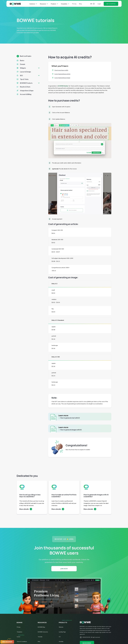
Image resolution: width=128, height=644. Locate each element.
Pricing (74, 4)
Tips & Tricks (24, 79)
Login (99, 4)
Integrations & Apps (27, 91)
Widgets (23, 68)
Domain (23, 64)
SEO (21, 76)
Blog (80, 4)
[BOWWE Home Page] (15, 4)
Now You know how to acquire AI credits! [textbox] (78, 450)
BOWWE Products (26, 83)
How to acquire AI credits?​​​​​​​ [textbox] (70, 57)
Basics (22, 60)
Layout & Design (25, 72)
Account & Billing (26, 94)
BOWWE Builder (63, 86)
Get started (111, 4)
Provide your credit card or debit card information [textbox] (67, 163)
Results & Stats (25, 87)
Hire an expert (7, 642)
